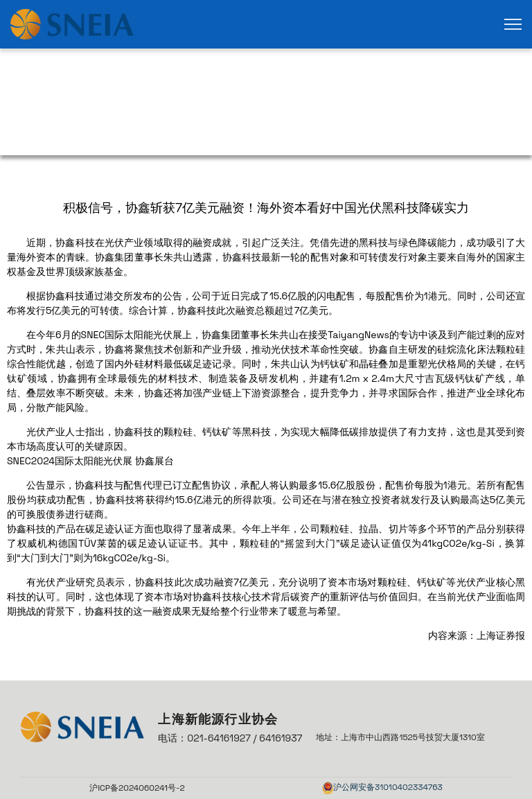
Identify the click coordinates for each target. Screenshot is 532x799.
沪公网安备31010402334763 (388, 787)
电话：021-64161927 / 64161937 (230, 738)
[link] (72, 24)
